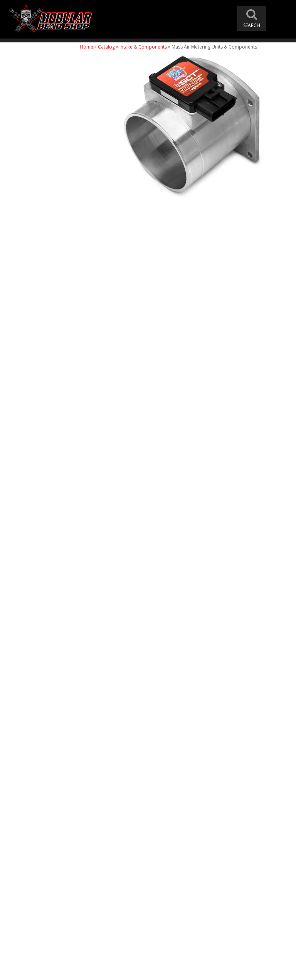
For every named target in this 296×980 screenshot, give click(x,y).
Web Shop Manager (226, 971)
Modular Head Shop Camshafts (39, 677)
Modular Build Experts (42, 746)
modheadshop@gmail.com (184, 881)
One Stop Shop (33, 718)
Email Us (26, 810)
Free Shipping (32, 702)
